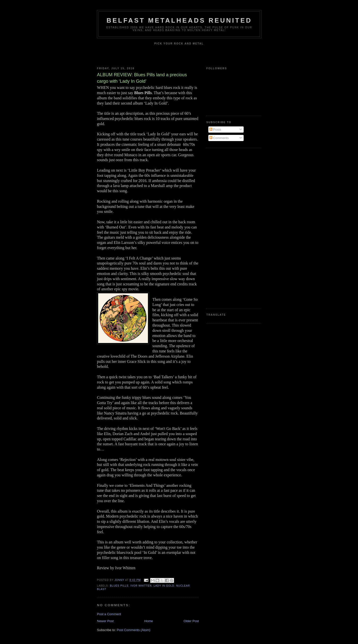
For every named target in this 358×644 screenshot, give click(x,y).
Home (149, 621)
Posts (215, 130)
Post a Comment (109, 614)
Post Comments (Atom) (134, 630)
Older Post (191, 621)
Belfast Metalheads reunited (179, 20)
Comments (219, 138)
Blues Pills (119, 586)
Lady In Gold (164, 586)
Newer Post (105, 621)
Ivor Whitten (141, 586)
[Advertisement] (226, 227)
